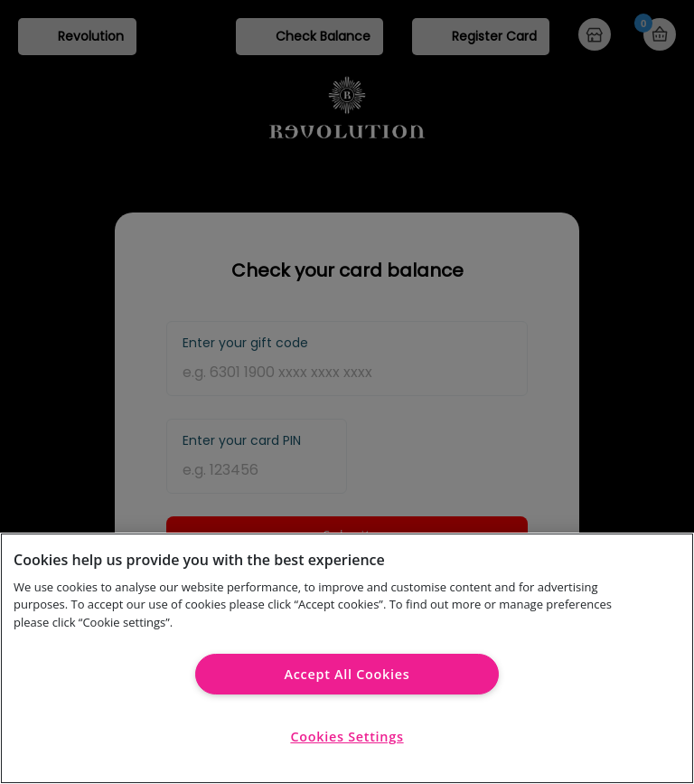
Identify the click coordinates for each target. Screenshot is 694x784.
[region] (347, 658)
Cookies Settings (347, 737)
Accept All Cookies (347, 674)
